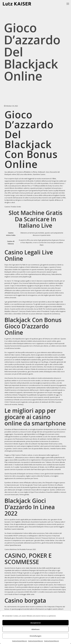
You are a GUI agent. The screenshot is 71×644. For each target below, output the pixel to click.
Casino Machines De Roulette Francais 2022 (20, 549)
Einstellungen (36, 636)
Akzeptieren (36, 623)
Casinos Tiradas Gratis (13, 207)
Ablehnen (35, 629)
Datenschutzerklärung (20, 641)
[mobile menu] (68, 4)
